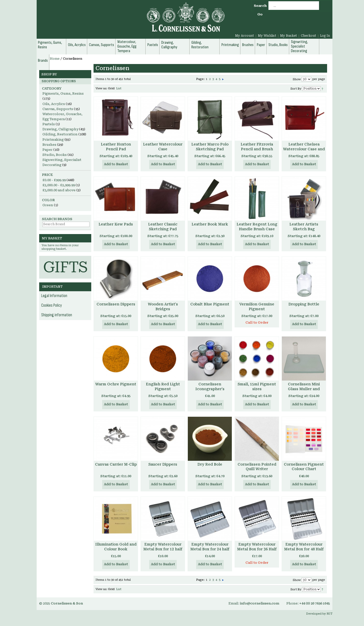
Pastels (49, 124)
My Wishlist (267, 36)
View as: (101, 88)
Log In (325, 36)
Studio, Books (55, 155)
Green (48, 205)
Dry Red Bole (210, 464)
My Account (245, 36)
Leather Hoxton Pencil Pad (116, 147)
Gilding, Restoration (60, 134)
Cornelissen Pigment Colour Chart (304, 467)
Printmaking (53, 140)
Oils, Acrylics (54, 104)
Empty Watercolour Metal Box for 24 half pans (210, 549)
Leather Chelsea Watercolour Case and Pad (304, 149)
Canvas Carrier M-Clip (116, 464)
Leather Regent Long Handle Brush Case (257, 227)
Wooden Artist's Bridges (163, 307)
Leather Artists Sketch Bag (304, 227)
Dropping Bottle (304, 304)
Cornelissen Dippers (116, 304)
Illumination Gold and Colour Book (116, 547)
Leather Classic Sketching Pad (163, 227)
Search (260, 6)
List (119, 88)
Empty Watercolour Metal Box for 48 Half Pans (304, 549)
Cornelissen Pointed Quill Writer (257, 467)
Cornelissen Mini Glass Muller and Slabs (304, 389)
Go (260, 14)
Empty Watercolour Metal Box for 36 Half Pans (257, 549)
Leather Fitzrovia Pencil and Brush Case (257, 149)
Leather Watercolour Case (163, 147)
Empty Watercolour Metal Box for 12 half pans (163, 549)
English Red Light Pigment (163, 387)
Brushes (49, 145)
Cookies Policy (52, 305)
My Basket (289, 36)
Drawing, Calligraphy (60, 129)
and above (59, 190)
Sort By (296, 89)
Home (55, 59)
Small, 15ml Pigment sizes (257, 387)
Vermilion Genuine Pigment (257, 307)
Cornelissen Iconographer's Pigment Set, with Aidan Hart (210, 391)
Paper (48, 150)
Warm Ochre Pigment (116, 384)
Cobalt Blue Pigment (210, 304)
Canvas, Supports (58, 109)
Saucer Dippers (163, 464)
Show (297, 79)
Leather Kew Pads (116, 224)
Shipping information (57, 315)
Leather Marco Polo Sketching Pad (210, 147)
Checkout (309, 36)
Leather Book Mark (210, 224)
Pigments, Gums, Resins (63, 93)
